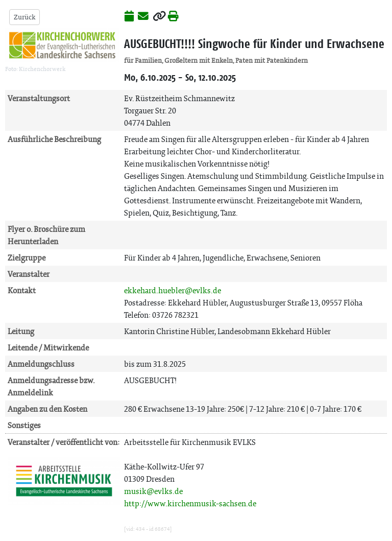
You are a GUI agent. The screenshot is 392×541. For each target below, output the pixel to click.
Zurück (24, 17)
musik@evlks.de (153, 491)
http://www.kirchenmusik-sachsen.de (190, 503)
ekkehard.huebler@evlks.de (173, 290)
